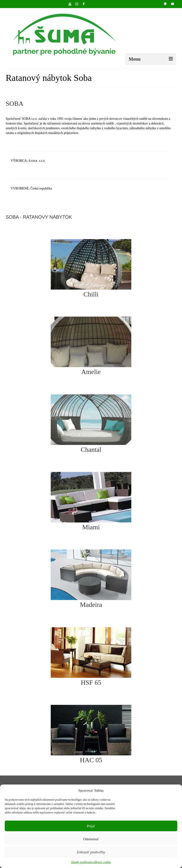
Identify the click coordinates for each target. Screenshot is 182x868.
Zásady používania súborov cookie (91, 862)
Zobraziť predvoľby (91, 852)
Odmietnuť (91, 839)
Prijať (91, 826)
